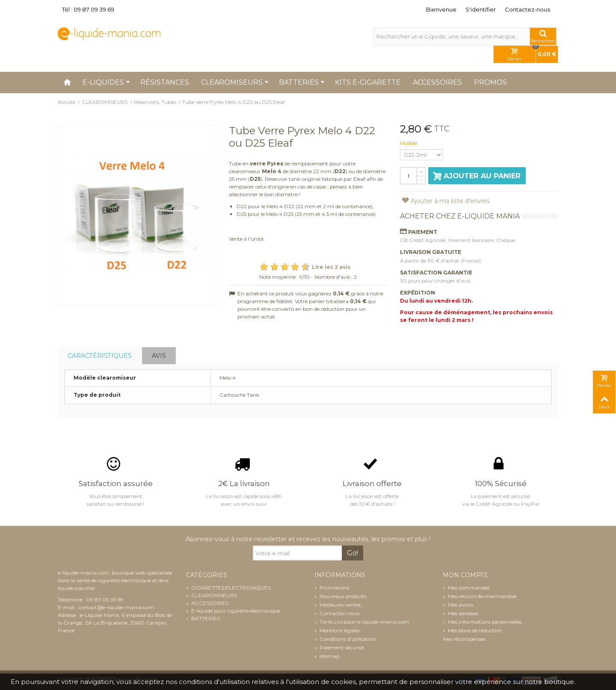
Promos (490, 82)
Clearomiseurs (235, 82)
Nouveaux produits (340, 596)
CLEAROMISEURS (105, 102)
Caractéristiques (100, 356)
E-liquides (106, 82)
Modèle (409, 143)
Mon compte (465, 575)
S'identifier (481, 9)
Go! (352, 553)
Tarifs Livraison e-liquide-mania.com (362, 622)
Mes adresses (461, 613)
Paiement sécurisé (339, 647)
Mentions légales (337, 630)
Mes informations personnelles (482, 622)
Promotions (332, 588)
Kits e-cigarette (368, 82)
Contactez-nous (527, 9)
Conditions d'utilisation (345, 639)
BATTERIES (203, 618)
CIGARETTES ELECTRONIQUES (228, 588)
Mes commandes (466, 588)
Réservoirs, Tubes (155, 102)
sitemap (327, 656)
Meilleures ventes (338, 605)
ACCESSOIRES (207, 603)
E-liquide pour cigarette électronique (233, 611)
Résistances (165, 82)
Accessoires (437, 82)
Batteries (302, 82)
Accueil (67, 102)
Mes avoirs (458, 605)
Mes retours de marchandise (480, 596)
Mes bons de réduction (472, 630)
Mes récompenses (464, 639)
